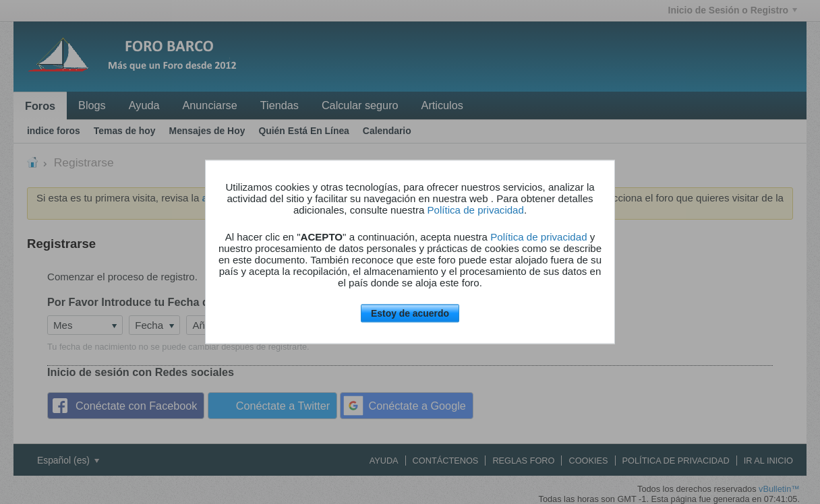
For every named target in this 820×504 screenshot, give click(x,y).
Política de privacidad (476, 210)
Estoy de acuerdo (410, 313)
